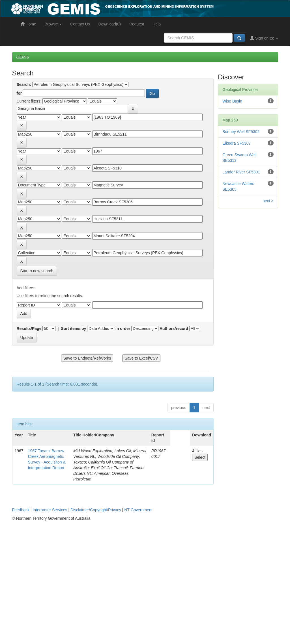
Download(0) (110, 24)
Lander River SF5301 (241, 172)
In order (123, 328)
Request (137, 24)
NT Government (138, 510)
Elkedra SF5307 (237, 143)
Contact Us (80, 24)
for (19, 93)
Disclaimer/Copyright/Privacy (96, 510)
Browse (53, 24)
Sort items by (74, 328)
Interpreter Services (50, 510)
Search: (24, 84)
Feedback (21, 510)
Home (28, 24)
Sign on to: (264, 38)
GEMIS (23, 57)
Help (157, 24)
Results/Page (29, 328)
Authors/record (174, 328)
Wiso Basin (232, 101)
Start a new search (37, 271)
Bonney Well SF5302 (241, 132)
